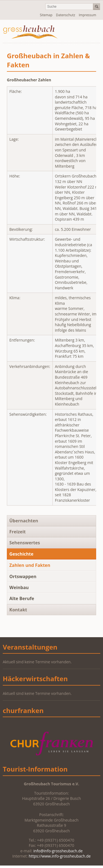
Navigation (82, 31)
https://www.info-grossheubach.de (60, 856)
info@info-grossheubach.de (58, 851)
